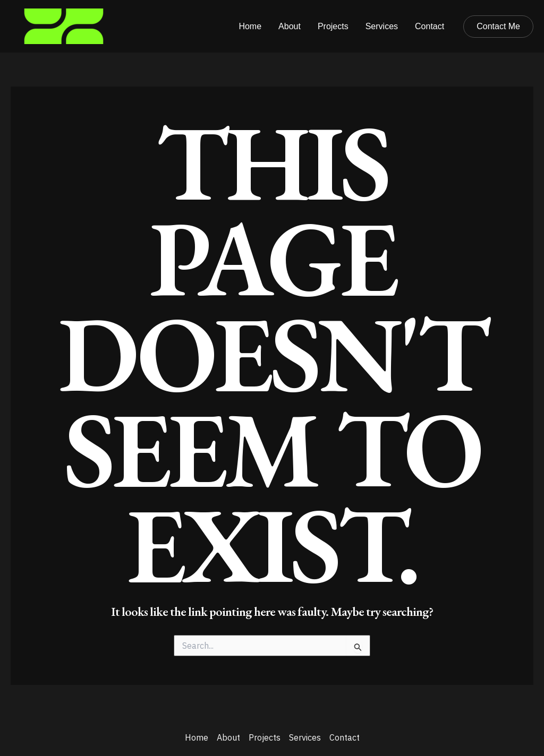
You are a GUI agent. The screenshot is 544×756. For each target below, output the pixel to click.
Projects (333, 26)
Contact (430, 26)
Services (382, 26)
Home (250, 26)
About (290, 26)
